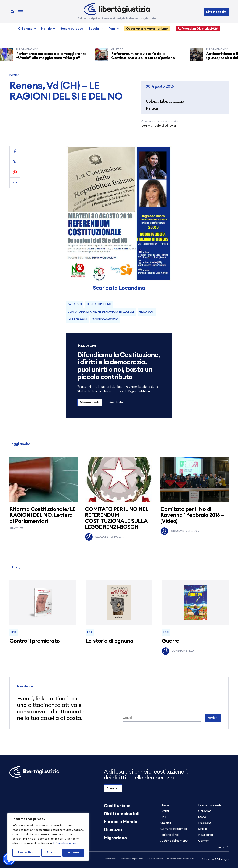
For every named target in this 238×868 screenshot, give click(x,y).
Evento (15, 75)
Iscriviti (213, 718)
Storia (202, 817)
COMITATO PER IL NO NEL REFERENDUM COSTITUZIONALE (101, 312)
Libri (15, 567)
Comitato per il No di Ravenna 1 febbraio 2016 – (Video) (192, 515)
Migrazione (115, 838)
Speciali (94, 29)
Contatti (204, 841)
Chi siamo (25, 29)
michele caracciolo (105, 319)
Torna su (222, 847)
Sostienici (116, 403)
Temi (112, 29)
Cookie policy (155, 859)
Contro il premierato (35, 641)
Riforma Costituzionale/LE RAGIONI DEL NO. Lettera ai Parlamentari (42, 515)
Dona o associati (209, 805)
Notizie (46, 29)
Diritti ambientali (122, 814)
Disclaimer (110, 859)
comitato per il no (99, 304)
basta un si (75, 304)
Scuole (202, 829)
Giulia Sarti (147, 312)
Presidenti (205, 823)
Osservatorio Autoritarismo (147, 29)
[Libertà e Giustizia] (117, 9)
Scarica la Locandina (119, 288)
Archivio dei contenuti (175, 841)
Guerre (171, 641)
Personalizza (26, 853)
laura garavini (77, 319)
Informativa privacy (131, 859)
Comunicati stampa (174, 829)
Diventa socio (216, 12)
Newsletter (206, 835)
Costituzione (117, 806)
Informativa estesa (65, 843)
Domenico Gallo (178, 651)
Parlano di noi (169, 835)
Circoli (165, 805)
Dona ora (113, 788)
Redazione (97, 537)
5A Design (215, 859)
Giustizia (113, 830)
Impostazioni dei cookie (181, 859)
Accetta (73, 853)
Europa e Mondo (121, 822)
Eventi (165, 811)
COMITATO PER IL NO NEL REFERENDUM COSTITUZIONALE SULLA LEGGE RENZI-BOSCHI (116, 518)
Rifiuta (51, 853)
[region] (48, 837)
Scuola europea (72, 29)
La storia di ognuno (110, 641)
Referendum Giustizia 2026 (198, 29)
